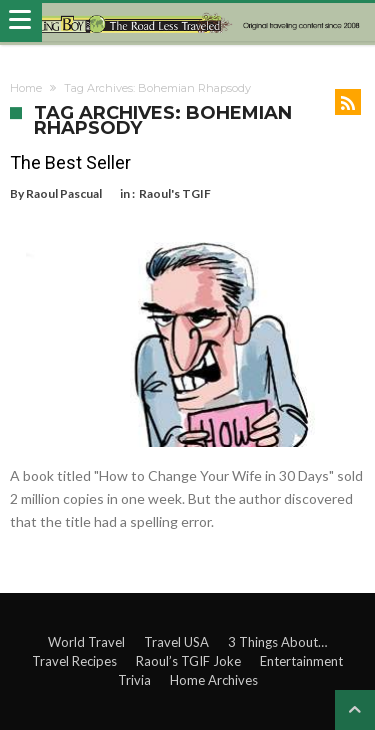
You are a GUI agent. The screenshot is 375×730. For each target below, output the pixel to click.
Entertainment (301, 661)
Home (26, 88)
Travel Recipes (74, 661)
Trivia (134, 680)
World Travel (86, 642)
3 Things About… (277, 642)
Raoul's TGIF (175, 193)
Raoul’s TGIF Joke (188, 661)
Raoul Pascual (64, 193)
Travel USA (176, 642)
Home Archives (214, 680)
